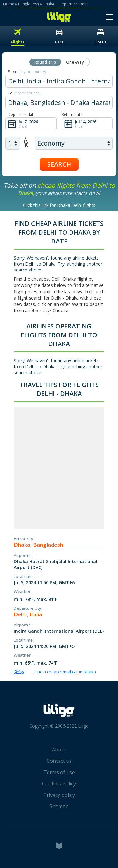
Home (9, 4)
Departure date (22, 114)
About (59, 750)
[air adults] (13, 143)
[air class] (74, 143)
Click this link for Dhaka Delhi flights (59, 205)
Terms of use (59, 772)
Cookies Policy (59, 784)
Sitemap (59, 806)
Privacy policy (59, 795)
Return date (72, 114)
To (25, 93)
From (27, 72)
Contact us (59, 761)
